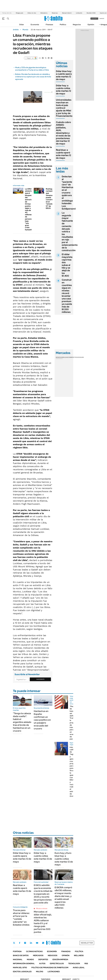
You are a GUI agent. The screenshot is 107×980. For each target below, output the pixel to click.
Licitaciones (54, 972)
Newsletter (87, 943)
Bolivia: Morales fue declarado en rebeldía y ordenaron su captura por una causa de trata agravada (33, 77)
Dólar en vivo (32, 13)
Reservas (55, 13)
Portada (17, 951)
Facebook (20, 943)
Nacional (18, 959)
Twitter (14, 943)
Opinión (91, 25)
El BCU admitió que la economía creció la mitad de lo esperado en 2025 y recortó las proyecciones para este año (43, 894)
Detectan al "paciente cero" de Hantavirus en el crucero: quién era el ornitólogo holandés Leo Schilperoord (69, 193)
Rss (86, 964)
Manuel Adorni (67, 13)
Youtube (37, 943)
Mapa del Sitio (20, 968)
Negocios (77, 25)
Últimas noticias (34, 951)
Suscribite (40, 679)
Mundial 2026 (91, 13)
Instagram (25, 943)
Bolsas (65, 357)
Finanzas (49, 25)
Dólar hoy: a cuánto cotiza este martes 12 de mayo (63, 90)
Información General (24, 964)
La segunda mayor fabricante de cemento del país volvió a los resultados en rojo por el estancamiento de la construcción (70, 232)
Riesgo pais (19, 13)
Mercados (38, 955)
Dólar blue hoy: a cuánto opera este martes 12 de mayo (64, 75)
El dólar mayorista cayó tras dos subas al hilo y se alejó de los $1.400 (67, 265)
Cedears (81, 357)
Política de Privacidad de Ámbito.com (50, 968)
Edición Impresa (60, 959)
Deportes (43, 959)
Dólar (22, 25)
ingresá (102, 19)
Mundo (25, 30)
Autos (42, 964)
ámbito (16, 30)
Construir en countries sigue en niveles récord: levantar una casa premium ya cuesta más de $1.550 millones (67, 296)
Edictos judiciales (22, 972)
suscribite (94, 19)
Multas (40, 972)
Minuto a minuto (42, 908)
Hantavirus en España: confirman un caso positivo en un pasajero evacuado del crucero (42, 720)
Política (63, 25)
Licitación (79, 13)
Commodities (73, 357)
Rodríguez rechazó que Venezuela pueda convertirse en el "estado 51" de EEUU (51, 199)
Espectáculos (57, 964)
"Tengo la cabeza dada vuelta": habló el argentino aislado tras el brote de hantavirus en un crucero (22, 722)
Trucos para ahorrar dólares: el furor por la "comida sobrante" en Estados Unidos (21, 918)
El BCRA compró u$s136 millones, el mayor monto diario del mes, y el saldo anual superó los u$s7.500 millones (63, 898)
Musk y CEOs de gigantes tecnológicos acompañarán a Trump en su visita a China (32, 69)
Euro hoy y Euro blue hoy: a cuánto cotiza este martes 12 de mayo (64, 859)
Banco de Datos (21, 955)
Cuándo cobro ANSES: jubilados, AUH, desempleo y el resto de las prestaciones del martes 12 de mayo (63, 133)
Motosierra (44, 13)
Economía (35, 25)
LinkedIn (31, 943)
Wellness (79, 955)
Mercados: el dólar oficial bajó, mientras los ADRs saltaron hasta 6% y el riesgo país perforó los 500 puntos (43, 922)
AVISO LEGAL (79, 968)
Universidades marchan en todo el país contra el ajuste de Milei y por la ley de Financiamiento (64, 108)
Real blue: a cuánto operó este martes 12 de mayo (63, 154)
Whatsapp (43, 943)
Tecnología (74, 964)
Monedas (59, 357)
